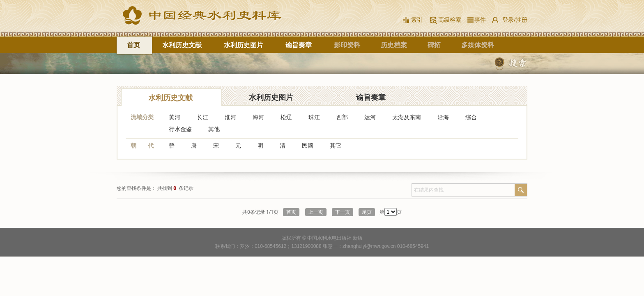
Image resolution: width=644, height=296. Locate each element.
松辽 (286, 117)
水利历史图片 (244, 45)
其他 (214, 129)
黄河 (175, 117)
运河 (370, 117)
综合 (471, 117)
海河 (258, 117)
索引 (417, 20)
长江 (202, 117)
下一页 (343, 212)
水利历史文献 (182, 45)
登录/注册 (515, 20)
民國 (308, 145)
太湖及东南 (407, 117)
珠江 (314, 117)
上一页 (316, 212)
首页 (133, 45)
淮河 (230, 117)
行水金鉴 (180, 129)
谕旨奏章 (299, 45)
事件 (479, 20)
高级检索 (450, 20)
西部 (342, 117)
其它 (336, 145)
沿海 (443, 117)
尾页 (367, 212)
